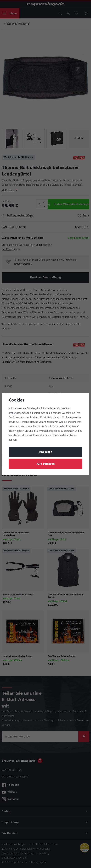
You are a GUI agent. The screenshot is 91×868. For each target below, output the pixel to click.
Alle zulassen (46, 464)
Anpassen (46, 452)
